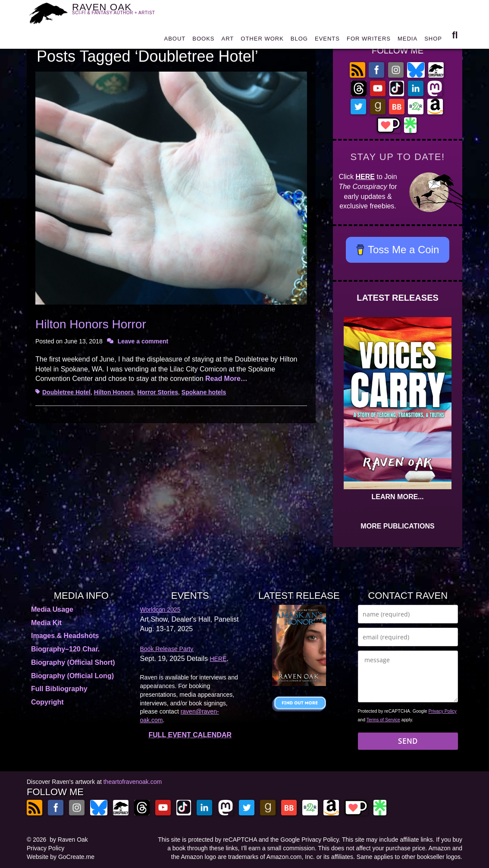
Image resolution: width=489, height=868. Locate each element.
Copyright (47, 702)
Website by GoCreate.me (61, 857)
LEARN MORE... (398, 497)
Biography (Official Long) (72, 676)
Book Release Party (167, 649)
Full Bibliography (59, 689)
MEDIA (407, 39)
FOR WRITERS (369, 39)
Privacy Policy (443, 711)
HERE (365, 177)
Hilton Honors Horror (91, 324)
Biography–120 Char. (65, 649)
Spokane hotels (204, 392)
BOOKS (203, 39)
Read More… (226, 379)
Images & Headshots (65, 636)
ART (228, 39)
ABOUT (175, 39)
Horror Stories (158, 392)
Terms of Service (383, 720)
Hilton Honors (114, 392)
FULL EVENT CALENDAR (190, 735)
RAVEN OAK (119, 12)
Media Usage (52, 609)
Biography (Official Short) (73, 662)
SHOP (433, 39)
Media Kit (46, 623)
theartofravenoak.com (133, 782)
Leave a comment (143, 341)
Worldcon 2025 (160, 610)
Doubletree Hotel (66, 392)
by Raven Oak (69, 840)
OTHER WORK (262, 39)
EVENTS (327, 39)
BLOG (299, 39)
